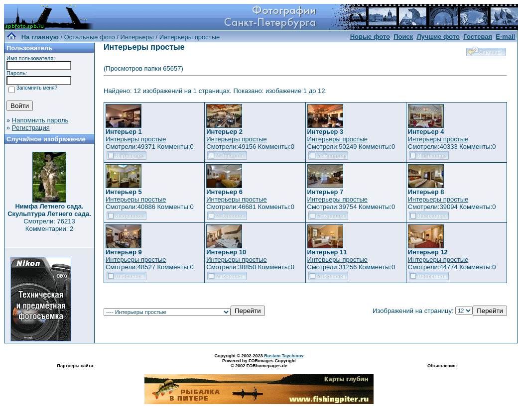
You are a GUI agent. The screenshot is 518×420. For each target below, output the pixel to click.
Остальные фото (90, 37)
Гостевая (478, 37)
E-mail (505, 37)
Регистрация (31, 128)
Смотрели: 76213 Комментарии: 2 (49, 225)
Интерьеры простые (136, 139)
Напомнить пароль (40, 120)
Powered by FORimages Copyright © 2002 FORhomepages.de (259, 363)
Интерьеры (137, 37)
